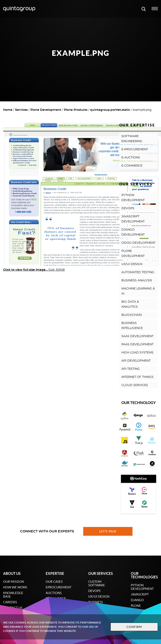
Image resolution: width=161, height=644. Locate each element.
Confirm (134, 627)
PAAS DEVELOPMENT (137, 344)
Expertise (55, 573)
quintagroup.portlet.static (110, 110)
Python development (142, 587)
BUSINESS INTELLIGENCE (132, 326)
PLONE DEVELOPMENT (133, 254)
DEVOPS (128, 208)
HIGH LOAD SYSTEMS (137, 353)
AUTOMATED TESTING (138, 272)
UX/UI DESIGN (132, 264)
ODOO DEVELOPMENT (138, 243)
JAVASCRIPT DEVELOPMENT (133, 219)
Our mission (14, 582)
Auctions (54, 593)
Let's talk (108, 531)
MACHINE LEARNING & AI (138, 291)
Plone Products (76, 110)
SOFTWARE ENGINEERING (132, 139)
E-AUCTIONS (131, 158)
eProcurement (59, 587)
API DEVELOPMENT (136, 361)
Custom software (97, 583)
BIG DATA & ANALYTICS (130, 304)
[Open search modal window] (144, 9)
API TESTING (131, 369)
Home (8, 110)
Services (21, 110)
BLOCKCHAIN (132, 315)
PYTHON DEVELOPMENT (133, 198)
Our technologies (144, 575)
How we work (15, 587)
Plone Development (46, 110)
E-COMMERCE (132, 166)
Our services (101, 573)
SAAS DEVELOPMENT (137, 336)
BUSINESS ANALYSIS (137, 281)
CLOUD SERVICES (135, 385)
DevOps (94, 591)
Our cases (54, 582)
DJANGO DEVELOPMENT (133, 232)
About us (12, 573)
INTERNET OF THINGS (137, 377)
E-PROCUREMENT (135, 149)
